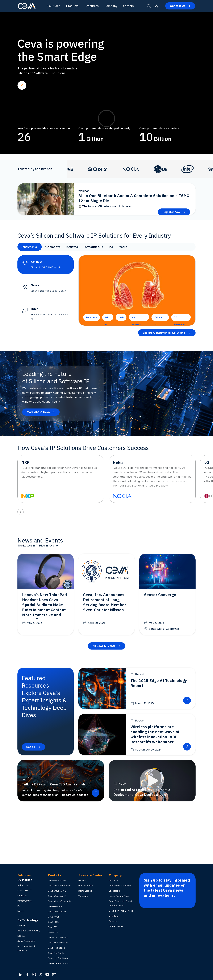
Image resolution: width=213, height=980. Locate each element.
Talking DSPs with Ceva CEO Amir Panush (54, 784)
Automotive (53, 247)
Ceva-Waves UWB (57, 891)
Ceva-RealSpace (56, 948)
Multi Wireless (136, 318)
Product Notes (86, 886)
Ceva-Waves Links (57, 880)
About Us (114, 880)
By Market (25, 880)
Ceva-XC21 (53, 917)
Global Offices (116, 926)
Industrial (72, 247)
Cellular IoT (159, 318)
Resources (92, 6)
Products (72, 6)
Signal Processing (26, 941)
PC (111, 247)
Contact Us (178, 6)
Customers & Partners (120, 886)
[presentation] (21, 512)
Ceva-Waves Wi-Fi (57, 896)
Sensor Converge (160, 595)
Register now (171, 212)
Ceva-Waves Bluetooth (60, 886)
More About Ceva (38, 412)
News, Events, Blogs (119, 896)
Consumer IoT (30, 247)
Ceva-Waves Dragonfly (59, 901)
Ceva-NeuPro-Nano (58, 958)
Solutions (54, 6)
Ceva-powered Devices (121, 911)
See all (31, 747)
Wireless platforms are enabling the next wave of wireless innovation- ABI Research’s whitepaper (155, 734)
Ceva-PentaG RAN (57, 912)
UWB (121, 317)
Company (111, 6)
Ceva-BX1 (53, 927)
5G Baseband (179, 318)
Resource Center (90, 875)
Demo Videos (85, 891)
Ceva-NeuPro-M (56, 953)
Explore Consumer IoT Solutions (164, 333)
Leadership (115, 891)
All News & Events (104, 646)
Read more (22, 85)
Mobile (123, 247)
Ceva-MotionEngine (58, 943)
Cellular (21, 925)
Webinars (83, 896)
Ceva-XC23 (54, 922)
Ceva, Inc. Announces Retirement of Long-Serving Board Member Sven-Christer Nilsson (105, 602)
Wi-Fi (107, 318)
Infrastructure (94, 247)
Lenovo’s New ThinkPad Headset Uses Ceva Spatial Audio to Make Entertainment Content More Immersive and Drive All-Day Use (45, 607)
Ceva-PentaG (55, 906)
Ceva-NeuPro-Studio (59, 963)
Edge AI (21, 936)
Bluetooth (92, 317)
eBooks (82, 880)
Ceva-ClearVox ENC (58, 937)
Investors (114, 916)
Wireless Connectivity (29, 931)
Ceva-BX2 (53, 932)
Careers (128, 6)
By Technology (28, 920)
